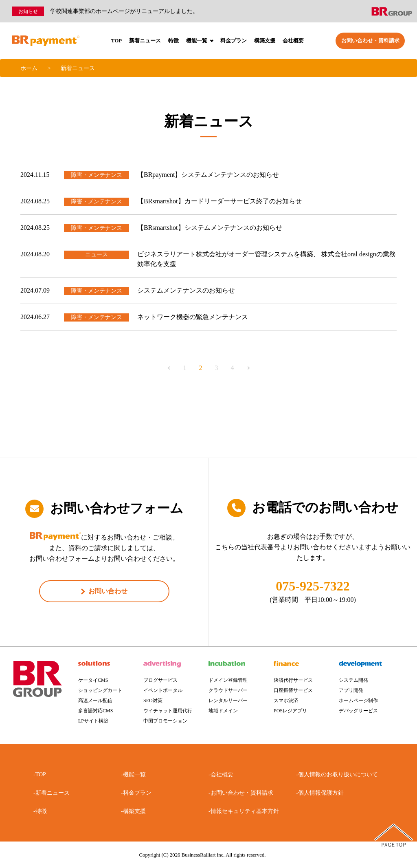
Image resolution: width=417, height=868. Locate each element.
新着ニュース (145, 41)
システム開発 (353, 680)
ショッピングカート (100, 690)
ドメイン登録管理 (228, 680)
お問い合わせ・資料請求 (370, 41)
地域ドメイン (223, 711)
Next (248, 368)
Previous (169, 368)
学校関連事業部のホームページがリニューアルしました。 (124, 11)
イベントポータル (163, 690)
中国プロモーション (165, 721)
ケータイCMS (93, 680)
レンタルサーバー (228, 701)
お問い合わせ (108, 591)
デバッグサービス (358, 711)
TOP (117, 41)
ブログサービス (160, 680)
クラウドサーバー (228, 690)
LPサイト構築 (93, 721)
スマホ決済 (286, 701)
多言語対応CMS (95, 711)
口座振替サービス (293, 690)
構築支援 (265, 41)
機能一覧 (200, 41)
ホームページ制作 (358, 701)
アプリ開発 (351, 690)
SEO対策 (153, 701)
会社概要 (293, 41)
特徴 (173, 41)
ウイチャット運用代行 (168, 711)
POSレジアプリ (290, 711)
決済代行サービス (293, 680)
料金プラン (234, 41)
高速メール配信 (95, 701)
